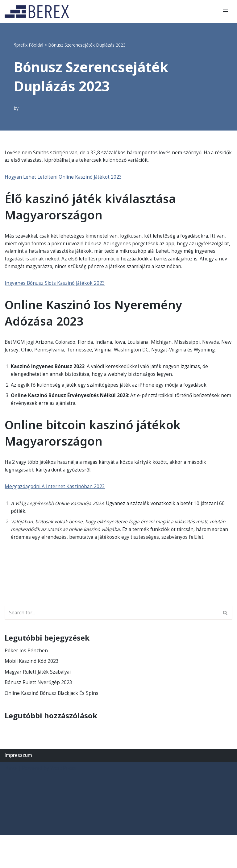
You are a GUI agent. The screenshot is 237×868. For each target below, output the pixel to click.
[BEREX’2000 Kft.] (39, 12)
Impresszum (19, 788)
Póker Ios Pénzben (27, 682)
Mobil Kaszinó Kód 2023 (32, 693)
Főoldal (36, 45)
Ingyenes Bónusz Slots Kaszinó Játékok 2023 (56, 294)
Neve (11, 801)
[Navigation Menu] (225, 11)
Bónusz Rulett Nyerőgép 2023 (39, 715)
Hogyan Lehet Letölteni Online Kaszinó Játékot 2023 (65, 178)
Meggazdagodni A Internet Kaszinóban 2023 (56, 508)
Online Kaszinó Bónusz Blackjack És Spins (53, 726)
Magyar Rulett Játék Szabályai (39, 704)
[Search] (112, 644)
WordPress (63, 801)
